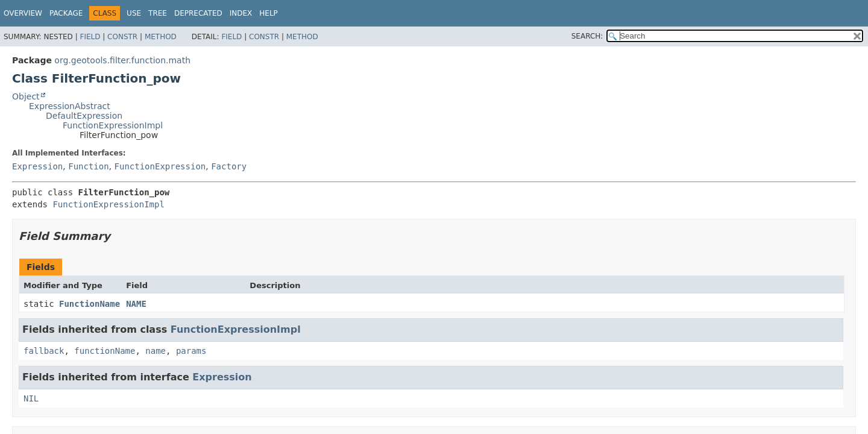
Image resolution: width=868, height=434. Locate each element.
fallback (44, 351)
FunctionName (90, 304)
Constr (122, 37)
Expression (37, 166)
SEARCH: (587, 36)
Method (161, 37)
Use (134, 13)
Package (66, 13)
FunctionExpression (160, 166)
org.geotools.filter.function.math (122, 60)
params (191, 351)
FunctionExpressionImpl (113, 125)
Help (269, 13)
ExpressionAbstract (70, 106)
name (156, 351)
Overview (23, 13)
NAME (136, 304)
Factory (229, 166)
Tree (158, 13)
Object (26, 96)
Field (90, 37)
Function (88, 166)
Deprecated (198, 13)
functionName (105, 351)
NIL (31, 398)
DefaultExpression (84, 116)
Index (241, 13)
